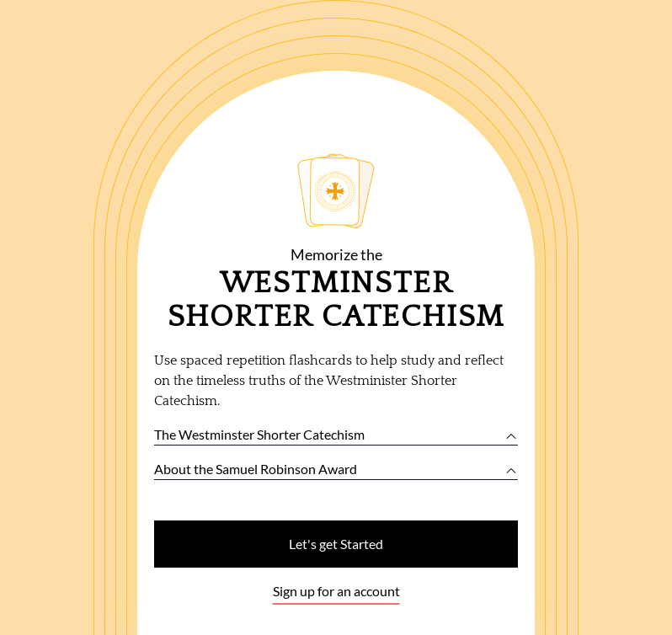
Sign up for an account (336, 591)
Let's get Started (336, 544)
